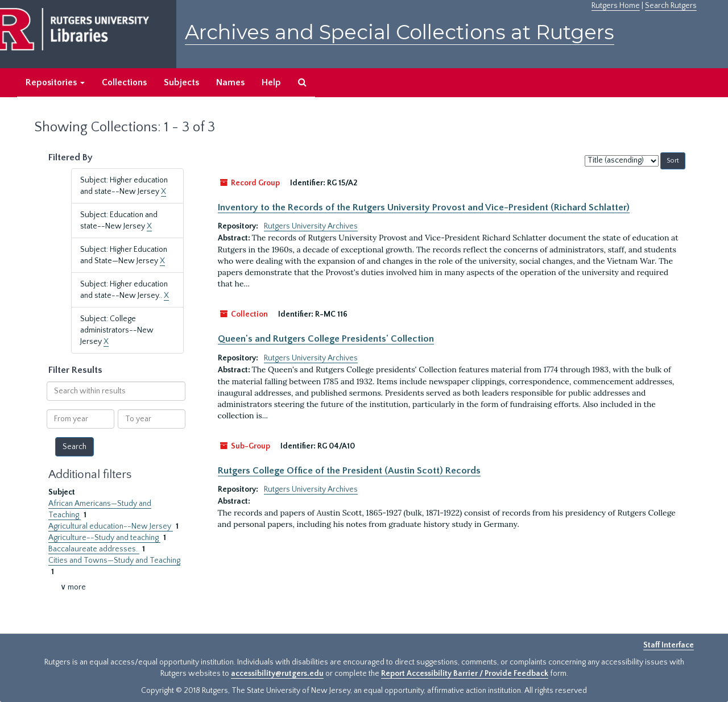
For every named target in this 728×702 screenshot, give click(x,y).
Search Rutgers (671, 6)
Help (271, 82)
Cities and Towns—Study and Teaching (114, 560)
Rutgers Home (616, 6)
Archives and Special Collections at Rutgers (400, 32)
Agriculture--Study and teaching (104, 538)
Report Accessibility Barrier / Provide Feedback (465, 674)
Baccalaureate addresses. (94, 549)
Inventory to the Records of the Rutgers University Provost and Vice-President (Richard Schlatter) (424, 207)
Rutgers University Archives (311, 226)
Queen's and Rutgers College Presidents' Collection (326, 339)
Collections (124, 82)
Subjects (181, 82)
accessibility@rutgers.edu (277, 674)
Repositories (55, 82)
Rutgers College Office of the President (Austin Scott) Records (349, 471)
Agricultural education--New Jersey (111, 526)
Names (230, 82)
